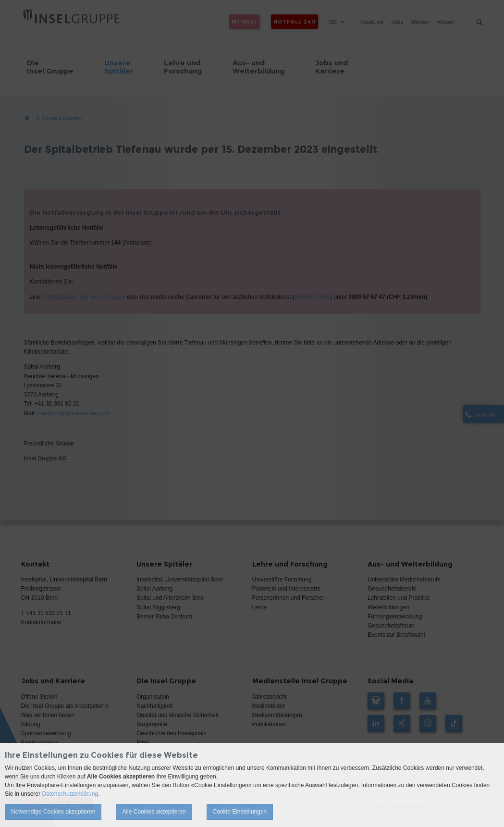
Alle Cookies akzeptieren (154, 812)
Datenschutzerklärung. (71, 794)
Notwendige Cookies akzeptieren (53, 812)
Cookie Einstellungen (240, 812)
